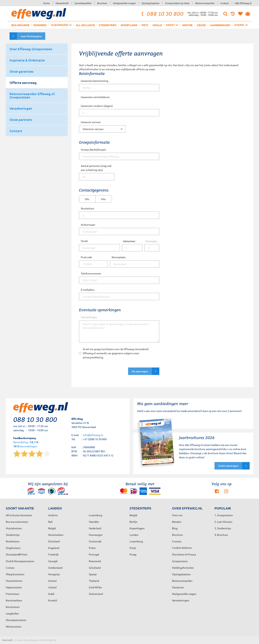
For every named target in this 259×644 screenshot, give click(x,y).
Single (157, 25)
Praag (133, 554)
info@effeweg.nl (93, 435)
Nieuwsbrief (62, 3)
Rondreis (40, 25)
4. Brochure (221, 535)
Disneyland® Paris (17, 554)
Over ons (177, 515)
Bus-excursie (20, 25)
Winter (187, 25)
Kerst (172, 25)
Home (46, 3)
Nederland (95, 528)
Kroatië (53, 600)
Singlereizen (13, 548)
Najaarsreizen (14, 587)
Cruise (201, 25)
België (52, 528)
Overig (241, 25)
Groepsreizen (180, 561)
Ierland (52, 581)
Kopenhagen (137, 528)
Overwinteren (14, 581)
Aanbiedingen (220, 25)
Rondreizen (13, 541)
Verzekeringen (181, 600)
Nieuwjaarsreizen (16, 620)
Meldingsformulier (183, 568)
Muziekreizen (14, 528)
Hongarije (54, 574)
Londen (134, 535)
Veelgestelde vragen (124, 3)
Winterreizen (14, 626)
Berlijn (134, 522)
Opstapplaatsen (150, 3)
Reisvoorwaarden (205, 3)
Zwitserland (96, 594)
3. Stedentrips (223, 528)
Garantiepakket (83, 3)
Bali (50, 522)
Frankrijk (53, 554)
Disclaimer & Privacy (184, 554)
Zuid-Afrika (95, 587)
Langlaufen (12, 613)
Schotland (95, 568)
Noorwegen (96, 535)
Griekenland (55, 568)
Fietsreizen (13, 594)
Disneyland (129, 25)
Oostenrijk (95, 541)
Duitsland (54, 541)
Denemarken (56, 535)
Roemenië (95, 561)
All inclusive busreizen (19, 515)
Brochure (102, 3)
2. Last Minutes (223, 522)
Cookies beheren (182, 548)
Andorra (53, 515)
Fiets (145, 25)
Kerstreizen (13, 607)
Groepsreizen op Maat (177, 3)
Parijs (133, 548)
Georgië (53, 561)
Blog (175, 528)
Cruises (10, 568)
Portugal (94, 554)
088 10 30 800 (162, 14)
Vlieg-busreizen (15, 574)
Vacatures (178, 587)
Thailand (94, 581)
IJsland (52, 587)
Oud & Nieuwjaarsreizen (20, 561)
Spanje (93, 574)
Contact (225, 3)
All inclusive (85, 25)
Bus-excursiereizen (17, 522)
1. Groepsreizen (224, 515)
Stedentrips (108, 25)
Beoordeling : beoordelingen (26, 444)
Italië (51, 594)
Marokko (94, 522)
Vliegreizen (61, 25)
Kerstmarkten (14, 600)
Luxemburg (136, 541)
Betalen (177, 522)
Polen (92, 548)
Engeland (54, 548)
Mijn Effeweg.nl (243, 3)
